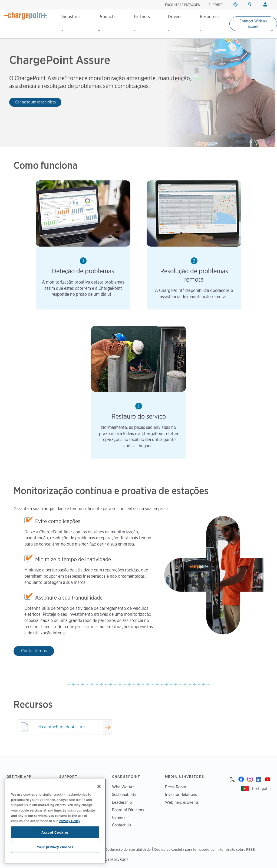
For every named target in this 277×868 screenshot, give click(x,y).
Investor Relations (181, 794)
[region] (55, 821)
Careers (119, 817)
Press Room (176, 787)
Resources (210, 23)
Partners (142, 23)
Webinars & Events (182, 802)
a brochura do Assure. (61, 727)
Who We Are (123, 787)
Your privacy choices (55, 847)
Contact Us (122, 825)
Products (107, 23)
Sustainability (124, 794)
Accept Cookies (55, 832)
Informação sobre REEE (236, 849)
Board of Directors (128, 810)
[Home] (26, 16)
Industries (71, 23)
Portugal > (261, 788)
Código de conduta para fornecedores (184, 849)
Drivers (175, 23)
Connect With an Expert (253, 24)
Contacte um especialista (35, 102)
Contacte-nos (34, 651)
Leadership (122, 802)
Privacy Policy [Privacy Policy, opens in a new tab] (70, 821)
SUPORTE (216, 5)
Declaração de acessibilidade (128, 849)
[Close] (99, 786)
